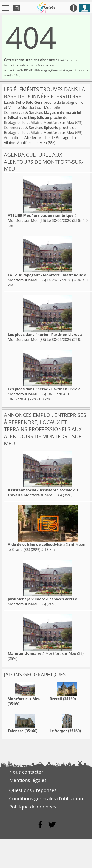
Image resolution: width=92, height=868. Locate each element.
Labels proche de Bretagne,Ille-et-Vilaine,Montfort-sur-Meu (44, 105)
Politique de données (33, 807)
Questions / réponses (33, 790)
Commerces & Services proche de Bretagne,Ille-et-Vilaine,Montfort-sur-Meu (43, 117)
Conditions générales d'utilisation (46, 798)
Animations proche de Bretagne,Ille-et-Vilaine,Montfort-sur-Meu (43, 140)
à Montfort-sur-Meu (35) (42, 218)
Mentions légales (28, 780)
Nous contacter (26, 772)
